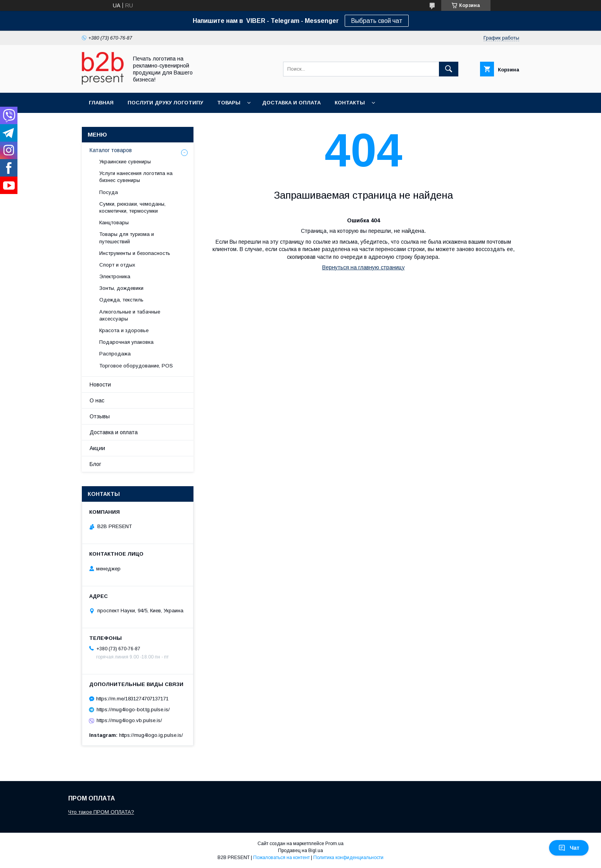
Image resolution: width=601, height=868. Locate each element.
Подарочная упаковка (126, 342)
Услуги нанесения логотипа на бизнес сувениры (136, 177)
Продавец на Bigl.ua (300, 851)
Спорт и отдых (117, 265)
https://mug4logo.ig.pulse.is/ (151, 735)
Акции (97, 448)
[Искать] (449, 69)
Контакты (350, 103)
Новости (100, 385)
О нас (97, 400)
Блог (95, 464)
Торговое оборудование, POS (136, 366)
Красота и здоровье (124, 330)
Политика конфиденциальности (348, 858)
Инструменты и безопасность (135, 253)
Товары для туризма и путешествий (127, 238)
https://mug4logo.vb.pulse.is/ (129, 720)
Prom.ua (334, 844)
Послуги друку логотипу (165, 103)
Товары (229, 103)
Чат (569, 848)
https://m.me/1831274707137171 (132, 699)
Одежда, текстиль (121, 300)
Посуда (109, 192)
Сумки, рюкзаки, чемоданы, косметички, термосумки (132, 207)
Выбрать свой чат (377, 21)
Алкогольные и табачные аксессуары (130, 315)
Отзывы (100, 416)
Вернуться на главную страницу (364, 267)
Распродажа (115, 354)
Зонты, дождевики (121, 288)
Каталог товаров (111, 150)
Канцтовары (114, 223)
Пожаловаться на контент (282, 858)
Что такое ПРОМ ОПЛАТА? (101, 812)
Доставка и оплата (291, 103)
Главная (101, 103)
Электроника (115, 276)
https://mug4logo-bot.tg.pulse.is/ (133, 709)
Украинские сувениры (125, 162)
